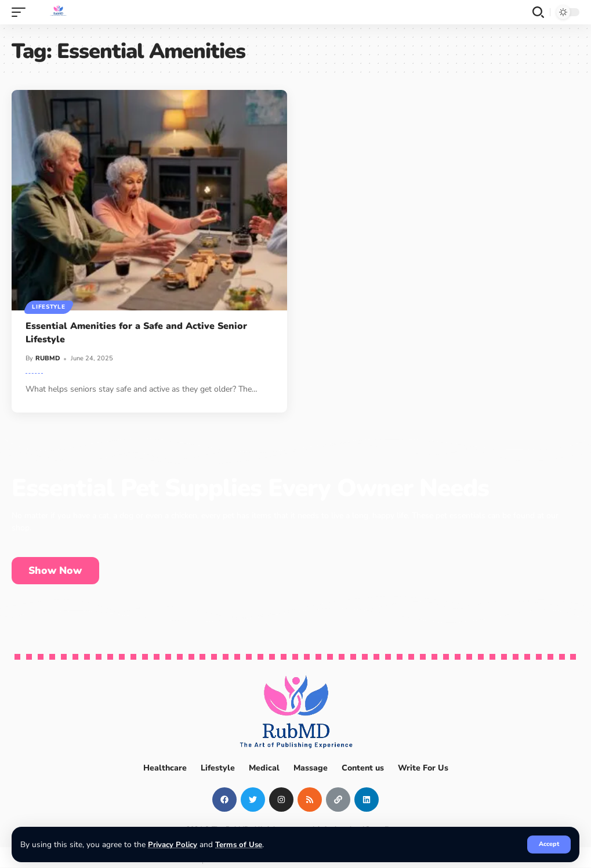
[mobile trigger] (21, 12)
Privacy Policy (173, 845)
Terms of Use (239, 845)
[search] (538, 12)
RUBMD (48, 358)
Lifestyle (49, 307)
